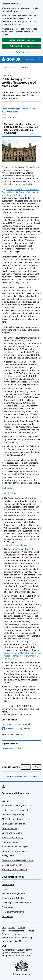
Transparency (8, 907)
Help (4, 927)
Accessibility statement (13, 931)
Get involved (8, 916)
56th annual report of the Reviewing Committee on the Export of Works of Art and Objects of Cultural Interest (21, 192)
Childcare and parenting (13, 815)
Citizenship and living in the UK (16, 819)
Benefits (6, 801)
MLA (10, 687)
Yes (27, 767)
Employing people (10, 842)
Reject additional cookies (21, 46)
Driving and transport (12, 833)
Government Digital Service (14, 941)
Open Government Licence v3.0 (17, 953)
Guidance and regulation (13, 894)
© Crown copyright (22, 974)
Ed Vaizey (14, 111)
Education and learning (12, 837)
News (4, 889)
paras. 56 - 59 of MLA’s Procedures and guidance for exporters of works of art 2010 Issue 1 (23, 656)
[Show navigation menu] (30, 59)
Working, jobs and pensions (14, 869)
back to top (7, 488)
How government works (13, 912)
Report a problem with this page (22, 776)
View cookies (22, 52)
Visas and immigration (12, 865)
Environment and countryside (15, 847)
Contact (30, 931)
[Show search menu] (40, 59)
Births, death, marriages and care (17, 805)
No (38, 767)
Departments (8, 884)
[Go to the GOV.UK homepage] (11, 59)
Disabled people (9, 828)
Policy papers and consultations (17, 903)
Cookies (21, 927)
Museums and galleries (19, 67)
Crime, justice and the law (14, 824)
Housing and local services (14, 851)
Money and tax (9, 856)
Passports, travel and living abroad (18, 860)
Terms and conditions (12, 934)
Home (4, 67)
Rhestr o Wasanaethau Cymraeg (17, 938)
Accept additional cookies (22, 40)
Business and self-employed (15, 810)
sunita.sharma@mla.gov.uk (17, 545)
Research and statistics (13, 898)
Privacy (12, 927)
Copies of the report (29, 512)
